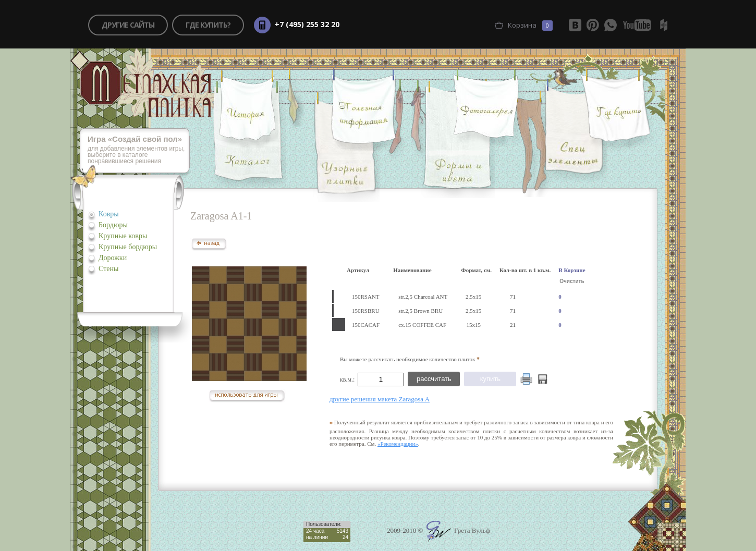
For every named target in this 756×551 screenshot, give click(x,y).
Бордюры (113, 225)
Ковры (109, 214)
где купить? (208, 25)
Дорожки (113, 258)
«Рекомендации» (398, 444)
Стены (108, 269)
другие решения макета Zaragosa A (380, 399)
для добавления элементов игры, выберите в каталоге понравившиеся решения (139, 150)
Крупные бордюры (128, 247)
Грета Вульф (458, 530)
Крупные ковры (123, 236)
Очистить (572, 281)
